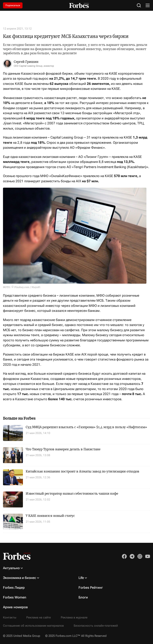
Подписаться (13, 5)
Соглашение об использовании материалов (33, 626)
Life (81, 578)
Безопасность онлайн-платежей (96, 626)
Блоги (83, 597)
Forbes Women (15, 597)
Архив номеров (15, 607)
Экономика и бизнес (20, 578)
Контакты (10, 617)
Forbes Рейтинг (91, 588)
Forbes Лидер (14, 588)
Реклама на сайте (39, 617)
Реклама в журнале (74, 617)
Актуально (11, 568)
